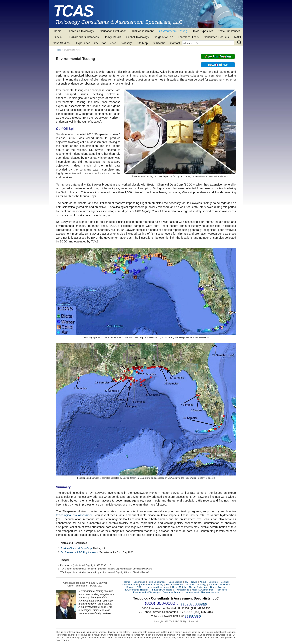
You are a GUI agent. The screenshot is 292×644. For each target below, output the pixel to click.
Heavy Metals (112, 37)
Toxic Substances (229, 31)
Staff (103, 43)
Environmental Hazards (137, 590)
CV (96, 43)
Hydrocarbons (182, 590)
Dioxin (58, 37)
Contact (175, 43)
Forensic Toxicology (81, 31)
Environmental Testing (173, 31)
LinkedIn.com (193, 616)
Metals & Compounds (203, 590)
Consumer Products (216, 37)
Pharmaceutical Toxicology (146, 592)
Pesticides (222, 590)
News (113, 43)
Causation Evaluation (113, 31)
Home (58, 31)
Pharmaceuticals (188, 37)
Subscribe (159, 43)
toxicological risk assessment (75, 515)
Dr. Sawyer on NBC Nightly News (79, 552)
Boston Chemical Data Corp (76, 548)
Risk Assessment (143, 31)
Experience (83, 43)
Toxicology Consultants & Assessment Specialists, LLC (119, 22)
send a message (194, 604)
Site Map (142, 43)
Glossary (126, 43)
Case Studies (61, 43)
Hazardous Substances (84, 37)
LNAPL (237, 37)
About (203, 582)
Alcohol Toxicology (137, 37)
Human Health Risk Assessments (202, 592)
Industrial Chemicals (162, 590)
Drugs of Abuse (163, 37)
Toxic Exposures (203, 31)
